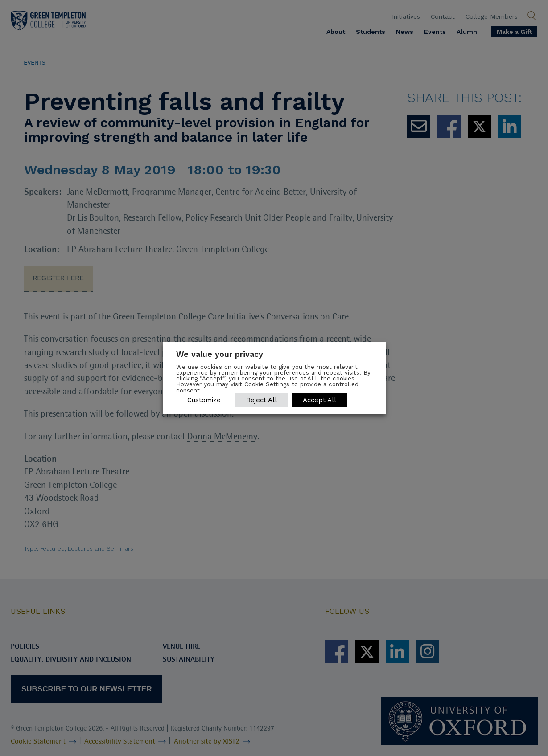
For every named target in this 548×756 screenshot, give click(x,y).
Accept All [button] (320, 400)
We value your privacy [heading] (220, 354)
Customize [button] (204, 400)
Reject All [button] (262, 400)
